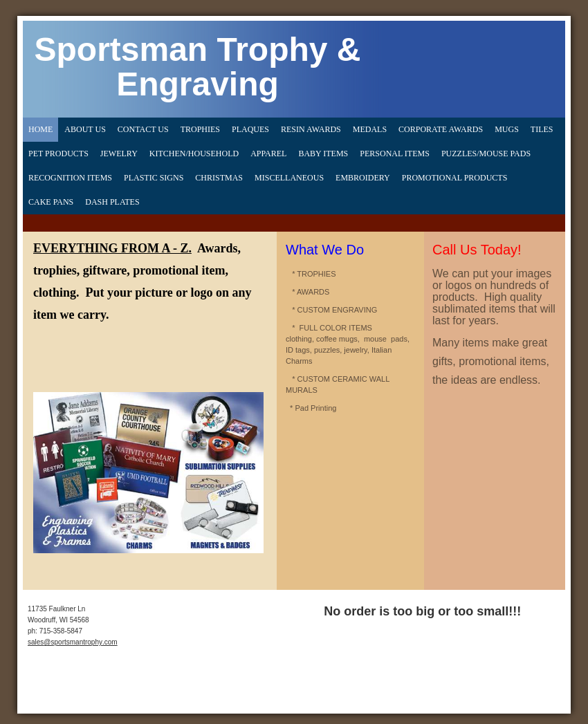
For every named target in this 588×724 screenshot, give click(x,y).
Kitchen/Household (194, 154)
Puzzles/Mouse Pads (486, 154)
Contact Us (143, 129)
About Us (85, 129)
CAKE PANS (51, 202)
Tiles (542, 129)
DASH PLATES (112, 202)
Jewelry (119, 154)
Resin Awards (311, 129)
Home (40, 129)
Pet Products (58, 154)
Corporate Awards (441, 129)
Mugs (507, 129)
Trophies (200, 129)
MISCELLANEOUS (289, 178)
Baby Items (323, 154)
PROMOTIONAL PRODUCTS (455, 178)
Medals (370, 129)
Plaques (250, 129)
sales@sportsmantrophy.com (73, 642)
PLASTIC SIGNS (154, 178)
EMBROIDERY (363, 178)
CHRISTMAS (219, 178)
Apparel (268, 154)
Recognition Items (70, 178)
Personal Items (395, 154)
